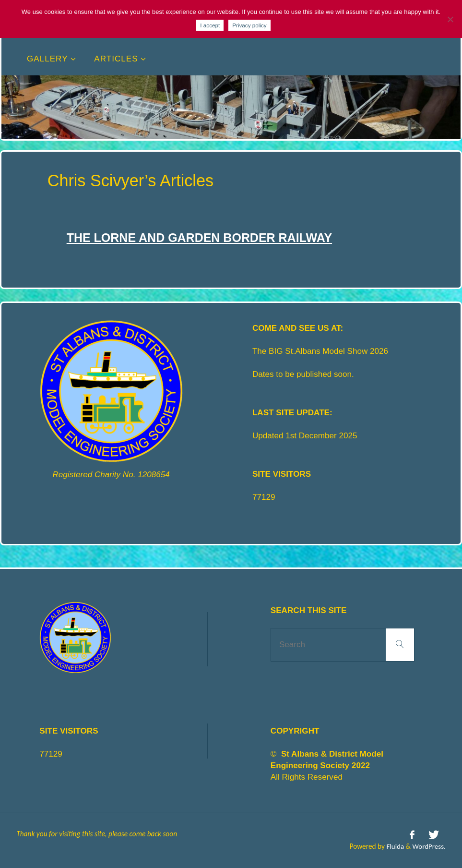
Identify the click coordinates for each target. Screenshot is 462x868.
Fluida (393, 845)
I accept (210, 25)
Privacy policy (249, 25)
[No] (450, 19)
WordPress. (429, 845)
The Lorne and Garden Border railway (203, 238)
